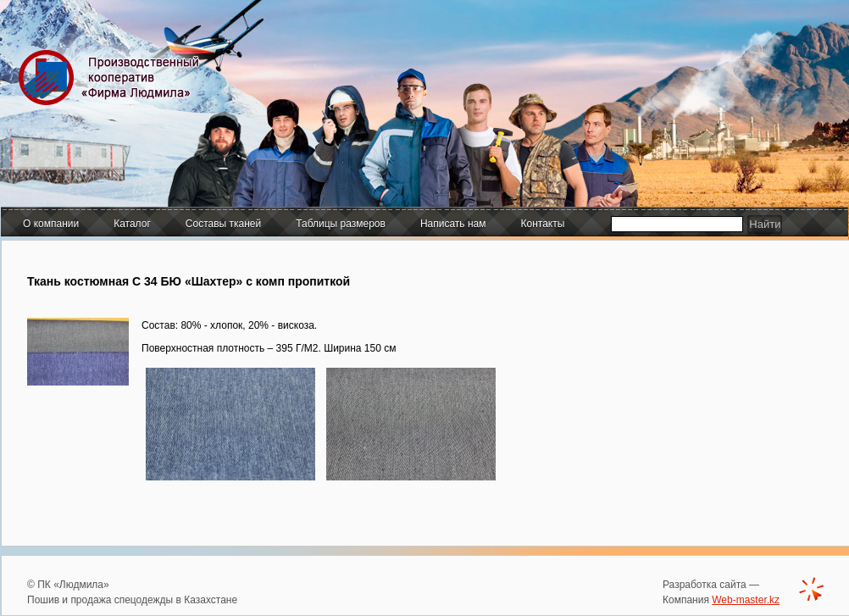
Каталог (132, 224)
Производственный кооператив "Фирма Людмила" (112, 77)
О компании (51, 224)
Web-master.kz (746, 600)
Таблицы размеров (341, 224)
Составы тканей (223, 224)
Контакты (543, 224)
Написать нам (453, 224)
